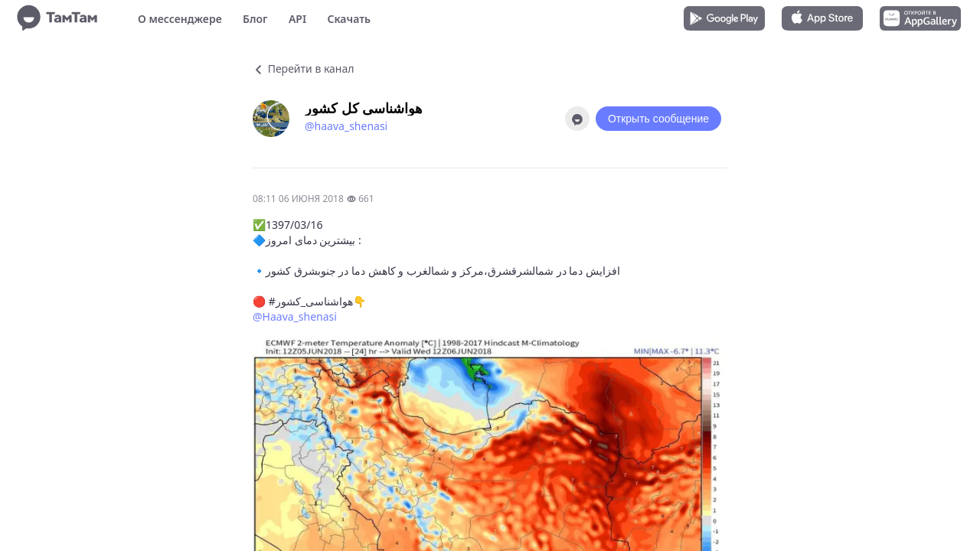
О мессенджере (180, 19)
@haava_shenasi (346, 126)
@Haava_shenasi (295, 316)
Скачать (349, 19)
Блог (255, 19)
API (297, 19)
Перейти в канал (303, 68)
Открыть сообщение (658, 119)
